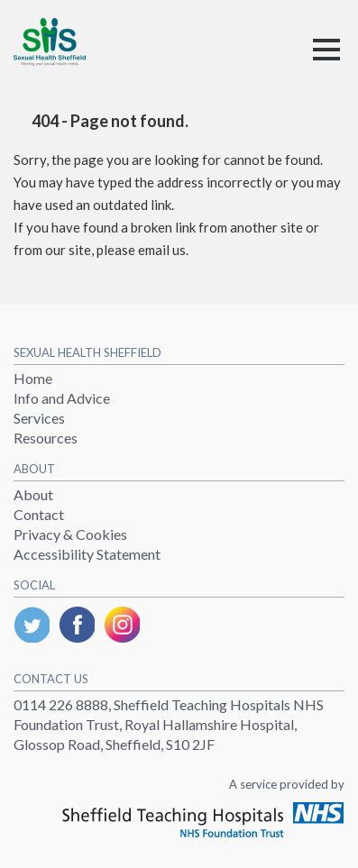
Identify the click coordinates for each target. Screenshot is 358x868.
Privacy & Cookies (70, 534)
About (33, 494)
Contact (39, 514)
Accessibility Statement (87, 554)
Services (39, 418)
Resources (46, 438)
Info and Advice (62, 398)
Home (33, 378)
